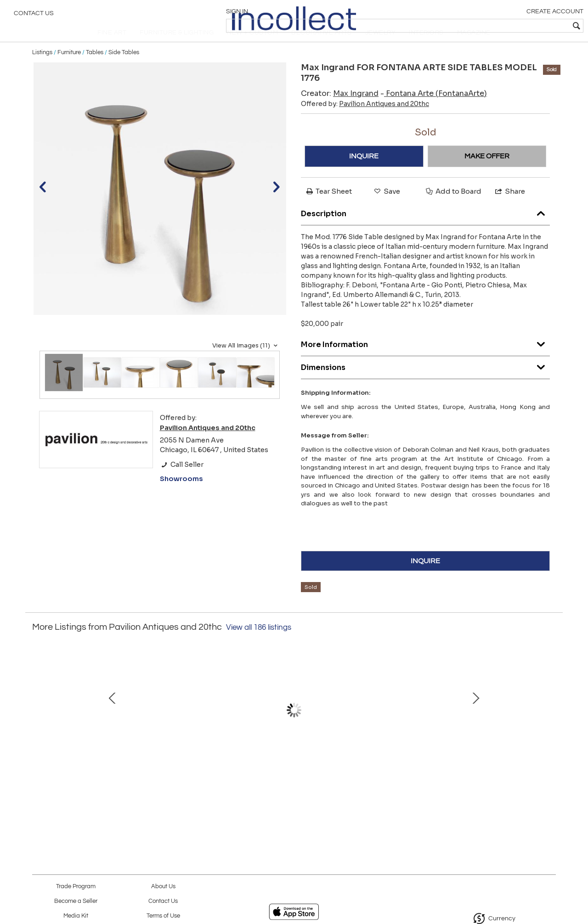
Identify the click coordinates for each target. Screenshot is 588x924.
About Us (163, 887)
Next (549, 728)
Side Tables (124, 70)
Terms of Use (163, 916)
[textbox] (515, 26)
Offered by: (365, 121)
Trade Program (76, 887)
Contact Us (34, 16)
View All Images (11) (246, 363)
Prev (39, 728)
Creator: (340, 111)
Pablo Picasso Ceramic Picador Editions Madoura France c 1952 (195, 770)
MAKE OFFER (487, 174)
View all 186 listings (259, 645)
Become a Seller (76, 901)
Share (509, 209)
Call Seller (182, 482)
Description (425, 229)
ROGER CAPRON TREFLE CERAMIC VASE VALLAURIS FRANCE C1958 (292, 770)
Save (386, 209)
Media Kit (76, 916)
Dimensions (425, 383)
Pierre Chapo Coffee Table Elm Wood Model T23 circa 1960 (485, 770)
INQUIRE (364, 174)
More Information (425, 360)
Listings (42, 70)
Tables (95, 70)
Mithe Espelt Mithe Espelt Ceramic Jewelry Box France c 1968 (99, 770)
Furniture (69, 70)
